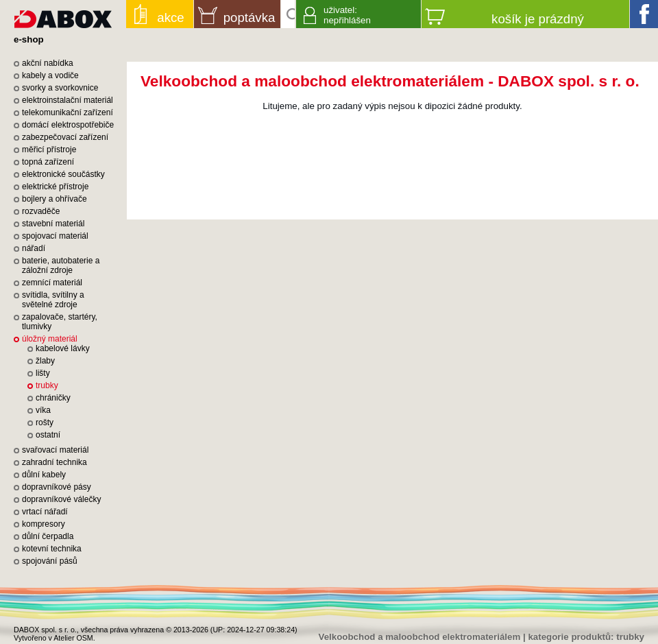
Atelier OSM (73, 638)
